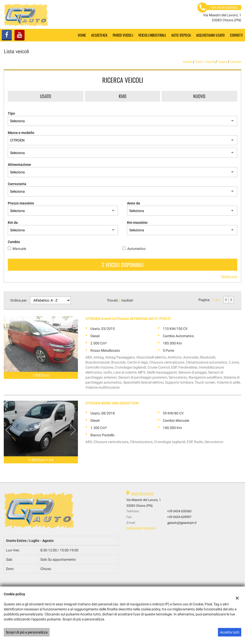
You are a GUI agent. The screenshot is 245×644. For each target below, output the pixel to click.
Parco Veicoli (123, 35)
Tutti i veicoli (205, 62)
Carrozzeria (17, 184)
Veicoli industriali (152, 35)
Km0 (123, 96)
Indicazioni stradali (141, 528)
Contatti (236, 35)
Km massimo (137, 223)
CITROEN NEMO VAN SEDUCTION (112, 403)
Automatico (136, 249)
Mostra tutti (229, 276)
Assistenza (99, 35)
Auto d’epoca (181, 35)
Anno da (134, 203)
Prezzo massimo (21, 203)
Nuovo (199, 96)
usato (222, 62)
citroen (236, 62)
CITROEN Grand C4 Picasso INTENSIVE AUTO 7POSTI (128, 319)
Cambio (14, 242)
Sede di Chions (142, 493)
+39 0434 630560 (179, 511)
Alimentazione (19, 165)
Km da (13, 223)
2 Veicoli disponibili (123, 265)
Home (82, 35)
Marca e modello (21, 133)
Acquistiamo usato (210, 35)
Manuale (19, 249)
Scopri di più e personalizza (27, 632)
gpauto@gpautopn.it (182, 523)
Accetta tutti (230, 632)
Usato (46, 96)
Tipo (11, 113)
